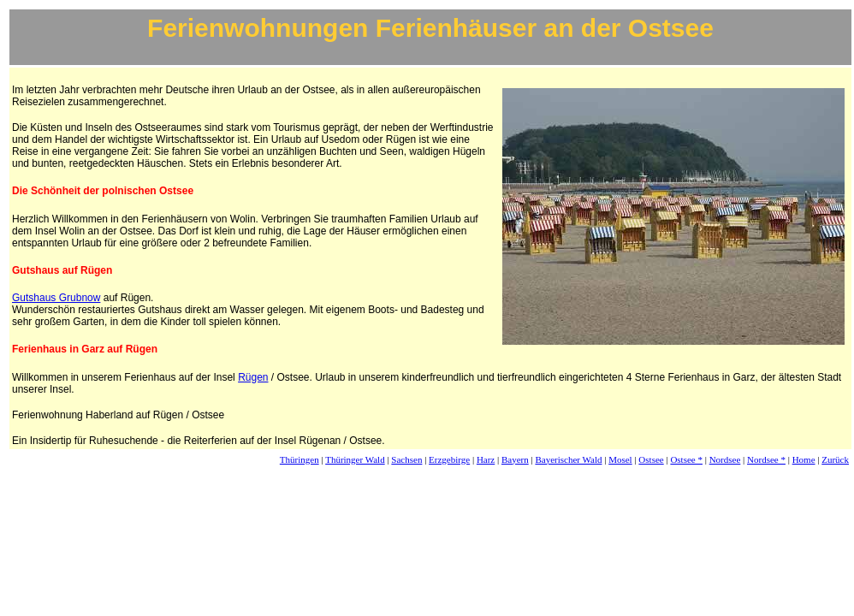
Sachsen (406, 459)
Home (804, 459)
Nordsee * (766, 459)
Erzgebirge (449, 459)
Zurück (835, 459)
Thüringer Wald (355, 459)
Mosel (620, 459)
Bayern (515, 459)
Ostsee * (686, 459)
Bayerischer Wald (568, 459)
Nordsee (725, 459)
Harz (486, 459)
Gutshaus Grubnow (56, 298)
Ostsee (651, 459)
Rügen (253, 377)
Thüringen (299, 459)
